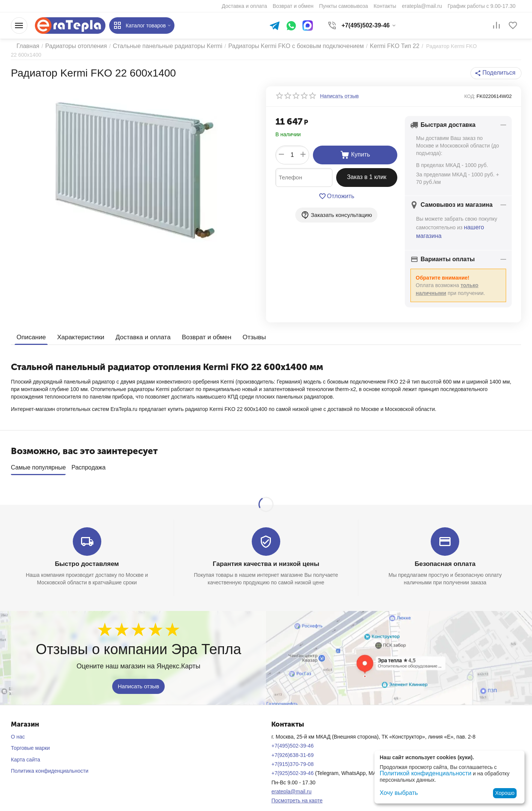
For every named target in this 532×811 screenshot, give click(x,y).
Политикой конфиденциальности (420, 774)
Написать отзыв (139, 675)
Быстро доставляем (87, 553)
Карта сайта (26, 748)
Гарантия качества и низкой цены (266, 553)
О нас (18, 725)
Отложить (336, 190)
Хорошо (505, 793)
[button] (498, 67)
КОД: (470, 90)
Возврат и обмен (197, 329)
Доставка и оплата (137, 329)
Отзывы (243, 329)
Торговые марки (30, 737)
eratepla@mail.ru (291, 780)
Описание (30, 329)
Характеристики (78, 329)
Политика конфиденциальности (50, 760)
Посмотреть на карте (297, 789)
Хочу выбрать (396, 793)
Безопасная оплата (445, 553)
